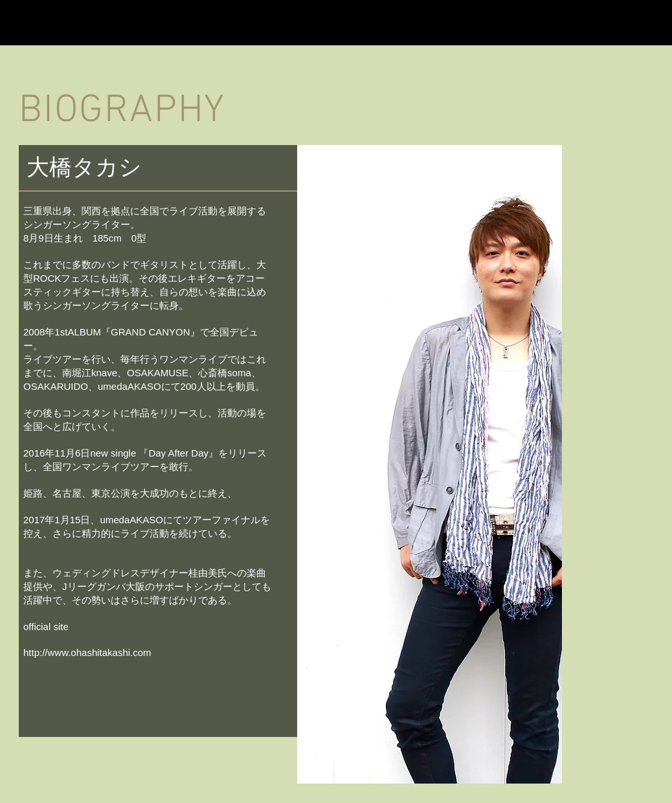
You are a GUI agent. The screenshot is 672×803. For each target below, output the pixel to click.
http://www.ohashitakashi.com (87, 652)
